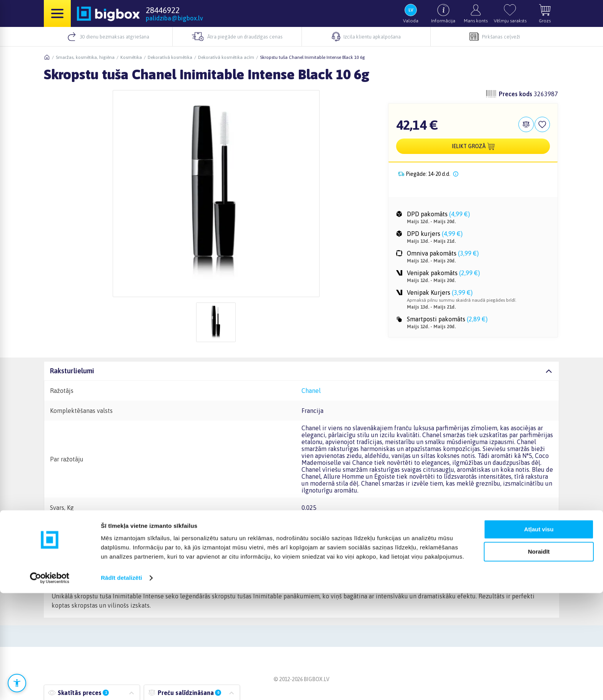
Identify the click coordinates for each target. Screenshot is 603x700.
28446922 (163, 10)
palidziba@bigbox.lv (174, 18)
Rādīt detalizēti (121, 685)
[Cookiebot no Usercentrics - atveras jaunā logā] (50, 685)
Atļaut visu (539, 636)
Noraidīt (539, 659)
